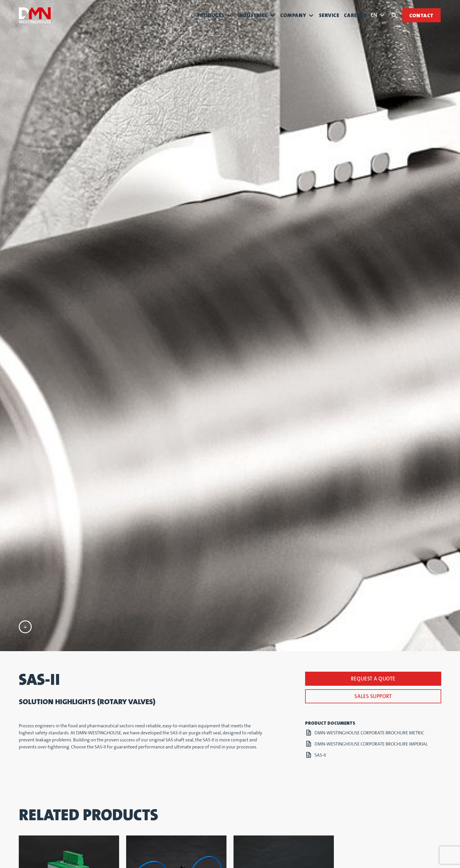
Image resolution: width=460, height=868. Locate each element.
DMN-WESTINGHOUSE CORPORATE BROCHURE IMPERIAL (371, 613)
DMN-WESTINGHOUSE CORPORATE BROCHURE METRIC (369, 602)
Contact (421, 16)
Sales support (373, 565)
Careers (355, 15)
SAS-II (320, 624)
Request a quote (373, 548)
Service (329, 15)
